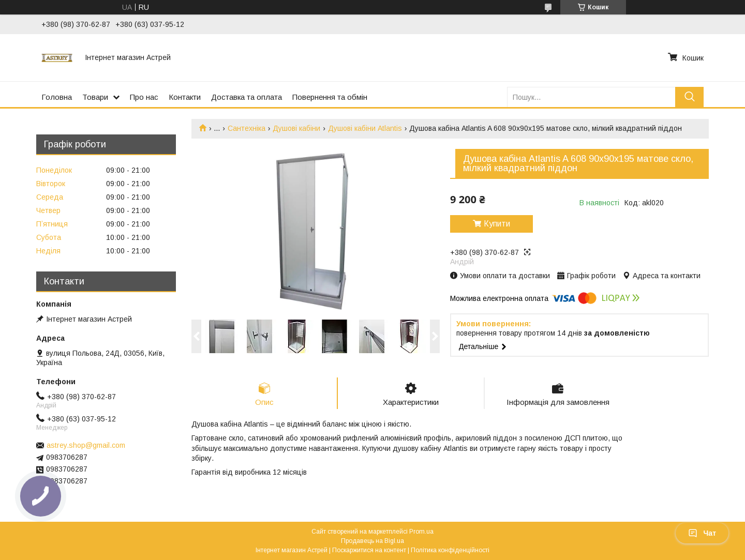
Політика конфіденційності (450, 550)
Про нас (144, 97)
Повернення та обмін (330, 97)
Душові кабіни (296, 128)
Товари (95, 97)
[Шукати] (689, 97)
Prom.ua (421, 532)
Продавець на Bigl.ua (373, 541)
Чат (702, 533)
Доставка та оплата (247, 97)
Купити (497, 224)
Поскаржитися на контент (369, 550)
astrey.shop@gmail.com (86, 445)
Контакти (185, 97)
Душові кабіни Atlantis (365, 128)
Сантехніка (247, 128)
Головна (57, 97)
